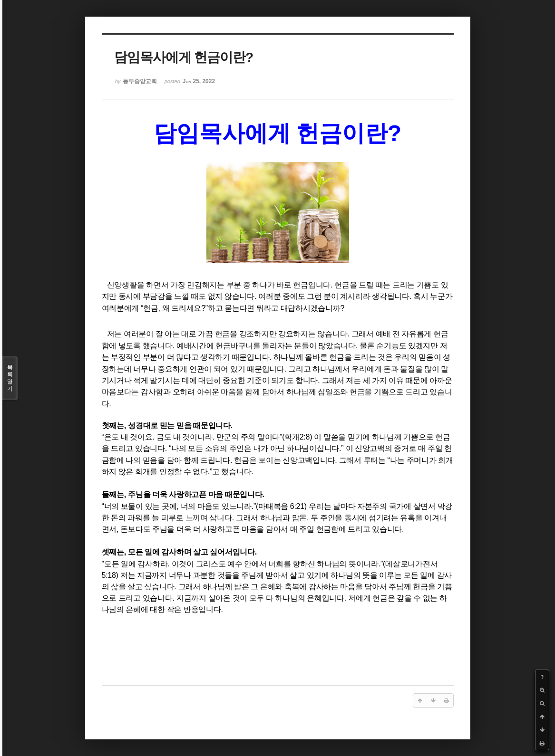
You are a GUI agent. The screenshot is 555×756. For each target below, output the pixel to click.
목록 (10, 378)
